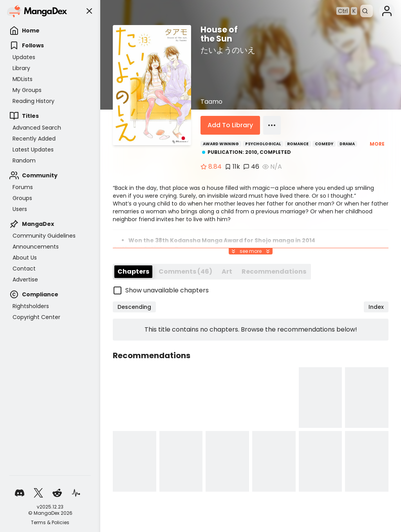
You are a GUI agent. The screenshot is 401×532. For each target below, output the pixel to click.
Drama (347, 144)
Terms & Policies (50, 523)
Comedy (324, 144)
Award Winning (221, 144)
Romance (298, 144)
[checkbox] (251, 318)
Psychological (263, 144)
